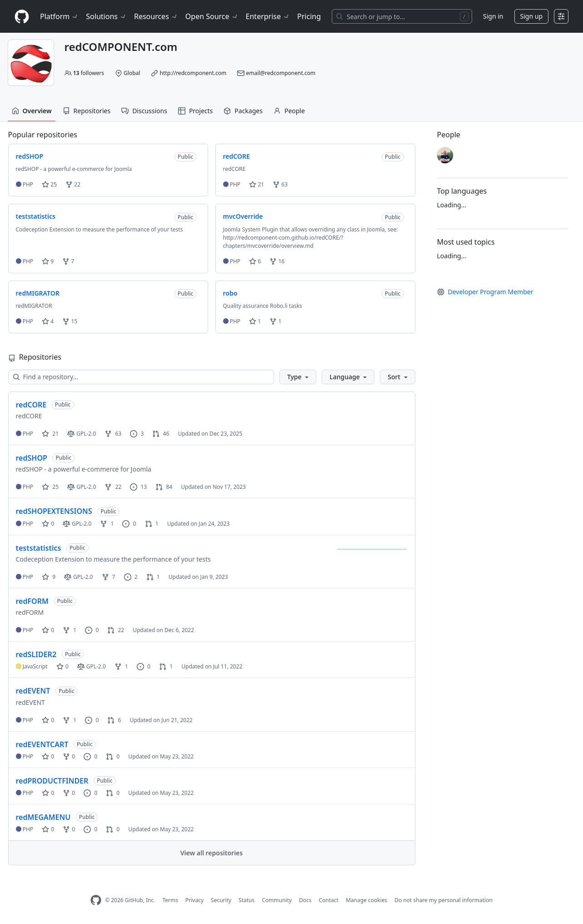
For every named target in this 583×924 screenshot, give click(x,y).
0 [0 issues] (129, 524)
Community (277, 900)
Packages (243, 111)
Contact (328, 900)
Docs (305, 900)
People (289, 111)
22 (73, 184)
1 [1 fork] (107, 524)
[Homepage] (22, 17)
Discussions (144, 111)
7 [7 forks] (109, 577)
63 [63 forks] (113, 434)
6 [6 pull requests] (114, 720)
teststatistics (39, 548)
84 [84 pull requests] (164, 487)
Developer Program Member (485, 292)
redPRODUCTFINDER (52, 781)
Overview (32, 111)
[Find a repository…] (141, 377)
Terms (170, 900)
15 (70, 321)
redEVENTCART (42, 744)
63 (280, 184)
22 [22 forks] (113, 487)
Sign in (493, 16)
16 (277, 261)
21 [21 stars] (50, 434)
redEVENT (33, 691)
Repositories (87, 111)
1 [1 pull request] (152, 524)
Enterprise (268, 16)
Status (247, 900)
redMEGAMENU (43, 817)
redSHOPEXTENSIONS (54, 511)
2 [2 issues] (131, 577)
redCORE (31, 405)
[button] (298, 377)
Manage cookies (366, 900)
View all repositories (212, 853)
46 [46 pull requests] (161, 434)
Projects (195, 111)
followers (89, 73)
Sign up (531, 16)
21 (257, 184)
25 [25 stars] (50, 487)
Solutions (106, 16)
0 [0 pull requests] (113, 756)
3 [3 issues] (137, 434)
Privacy (194, 900)
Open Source (212, 16)
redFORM (32, 601)
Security (221, 900)
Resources (156, 16)
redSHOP (32, 458)
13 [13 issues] (138, 487)
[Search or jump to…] (402, 16)
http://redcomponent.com (193, 73)
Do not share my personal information (443, 900)
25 (49, 184)
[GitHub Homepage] (96, 900)
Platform (59, 16)
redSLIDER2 (36, 654)
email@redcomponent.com (281, 73)
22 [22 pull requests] (116, 630)
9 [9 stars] (49, 577)
